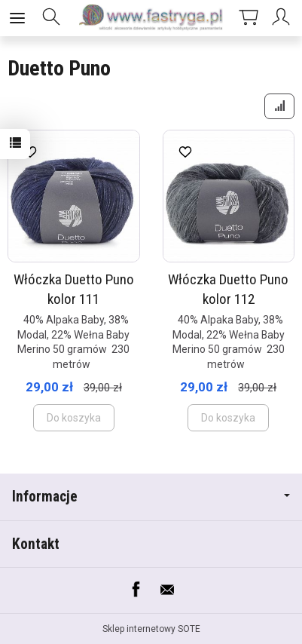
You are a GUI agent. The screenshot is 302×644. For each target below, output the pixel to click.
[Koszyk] (249, 18)
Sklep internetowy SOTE (151, 629)
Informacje (151, 497)
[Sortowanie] (279, 106)
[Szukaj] (51, 18)
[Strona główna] (151, 18)
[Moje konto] (283, 18)
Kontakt (36, 544)
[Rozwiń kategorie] (17, 18)
